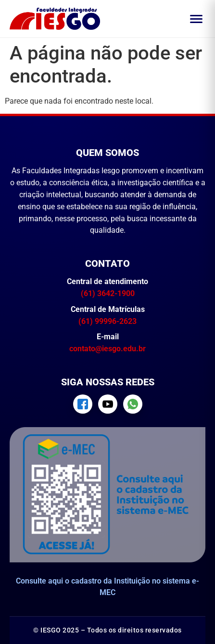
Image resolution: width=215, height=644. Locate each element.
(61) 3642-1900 (108, 293)
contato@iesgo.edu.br (107, 349)
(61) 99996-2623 (107, 321)
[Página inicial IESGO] (55, 19)
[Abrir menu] (196, 19)
